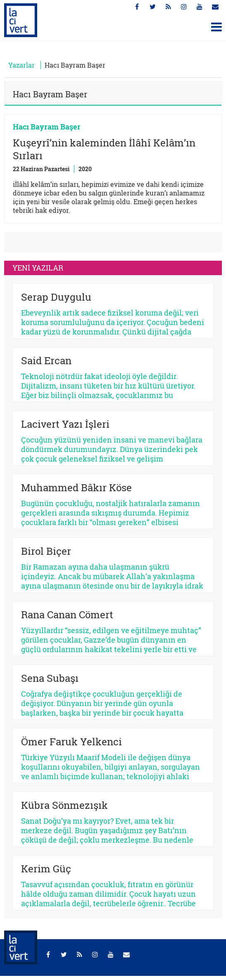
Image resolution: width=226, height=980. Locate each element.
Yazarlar (21, 65)
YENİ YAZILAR (38, 268)
